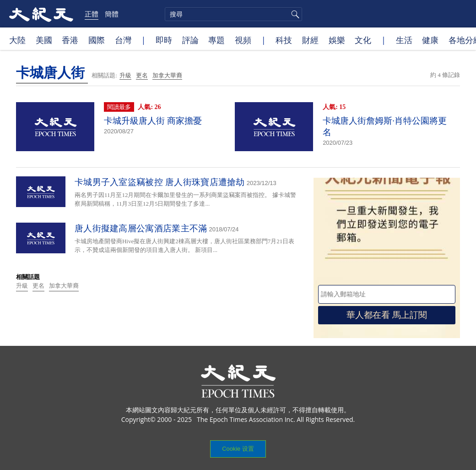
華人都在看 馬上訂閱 (387, 315)
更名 (142, 75)
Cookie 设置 (238, 449)
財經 (310, 40)
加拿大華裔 (167, 75)
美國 (44, 40)
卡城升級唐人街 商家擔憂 (153, 121)
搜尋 (294, 14)
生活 (404, 40)
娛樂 (337, 40)
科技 (284, 40)
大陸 (17, 40)
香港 (70, 40)
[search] (233, 14)
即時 (164, 40)
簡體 (112, 14)
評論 (190, 40)
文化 (363, 40)
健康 (430, 40)
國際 (97, 40)
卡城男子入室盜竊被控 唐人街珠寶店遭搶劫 (160, 182)
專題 (216, 40)
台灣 (123, 40)
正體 (92, 14)
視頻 (243, 40)
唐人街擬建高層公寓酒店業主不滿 (141, 228)
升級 (125, 75)
